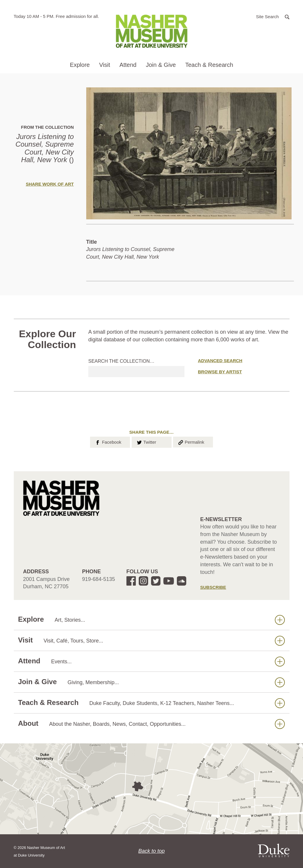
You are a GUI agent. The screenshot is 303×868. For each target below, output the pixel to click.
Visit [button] (105, 65)
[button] (273, 16)
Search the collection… (121, 361)
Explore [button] (80, 65)
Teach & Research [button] (209, 65)
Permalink (191, 442)
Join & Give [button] (161, 65)
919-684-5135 (99, 579)
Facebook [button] (108, 442)
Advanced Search (220, 361)
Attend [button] (128, 65)
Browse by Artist (220, 372)
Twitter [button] (146, 442)
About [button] (151, 724)
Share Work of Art (50, 184)
